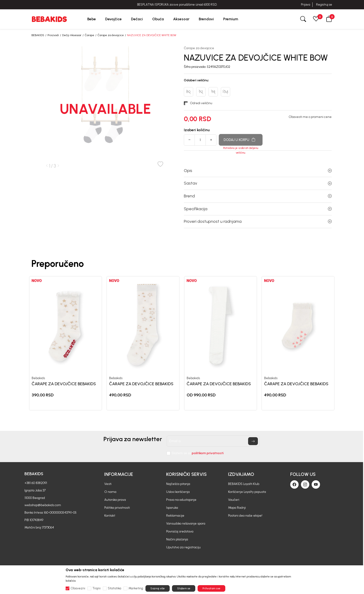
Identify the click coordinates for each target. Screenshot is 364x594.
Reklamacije (175, 516)
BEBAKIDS (38, 35)
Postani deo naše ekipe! (245, 516)
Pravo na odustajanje (181, 500)
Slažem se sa (198, 453)
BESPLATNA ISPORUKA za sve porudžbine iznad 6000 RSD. (182, 5)
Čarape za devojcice (111, 35)
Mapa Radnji (237, 508)
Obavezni (78, 588)
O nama (110, 492)
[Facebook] (294, 484)
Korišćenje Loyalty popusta (247, 492)
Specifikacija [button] (258, 209)
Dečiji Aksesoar (72, 35)
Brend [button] (258, 196)
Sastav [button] (258, 183)
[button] (329, 19)
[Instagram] (305, 484)
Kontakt (110, 516)
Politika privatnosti (117, 508)
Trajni (96, 588)
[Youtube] (316, 484)
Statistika (115, 588)
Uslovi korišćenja (178, 492)
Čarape (89, 35)
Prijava (305, 5)
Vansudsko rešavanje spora (186, 524)
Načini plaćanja (177, 539)
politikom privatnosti (208, 453)
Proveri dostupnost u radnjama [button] (258, 221)
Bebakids (38, 378)
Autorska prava (115, 500)
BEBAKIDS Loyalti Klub (244, 484)
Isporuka (172, 508)
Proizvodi (53, 35)
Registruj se (324, 5)
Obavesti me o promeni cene (310, 117)
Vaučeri (234, 500)
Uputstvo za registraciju (183, 547)
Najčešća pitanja (178, 484)
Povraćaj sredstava (180, 531)
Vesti (108, 484)
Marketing (136, 588)
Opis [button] (258, 171)
